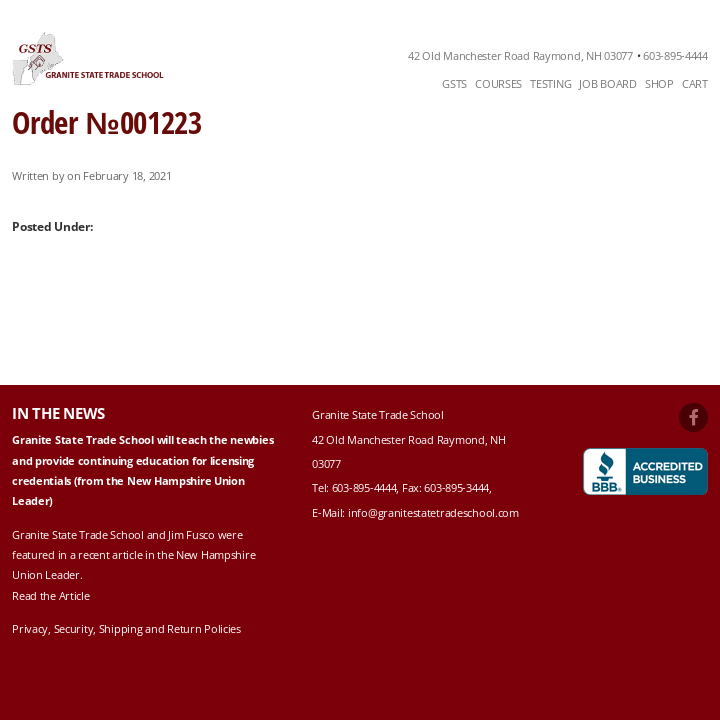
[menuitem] (454, 84)
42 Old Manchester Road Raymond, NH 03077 (520, 55)
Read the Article (50, 595)
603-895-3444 (456, 487)
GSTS (454, 83)
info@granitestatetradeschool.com (433, 512)
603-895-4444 (675, 55)
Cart (695, 83)
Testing (550, 83)
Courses (498, 83)
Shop (659, 83)
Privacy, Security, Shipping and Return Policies (126, 628)
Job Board (607, 83)
